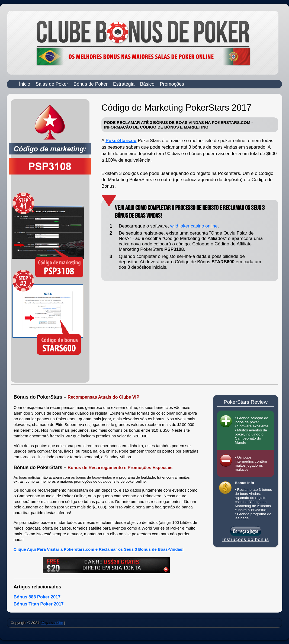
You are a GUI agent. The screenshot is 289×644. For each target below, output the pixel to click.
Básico (147, 84)
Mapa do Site (52, 623)
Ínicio (25, 84)
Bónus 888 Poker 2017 (37, 597)
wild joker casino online (194, 226)
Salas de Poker (52, 84)
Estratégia (124, 84)
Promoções (172, 84)
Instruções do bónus (246, 539)
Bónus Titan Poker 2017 (39, 604)
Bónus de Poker (91, 84)
